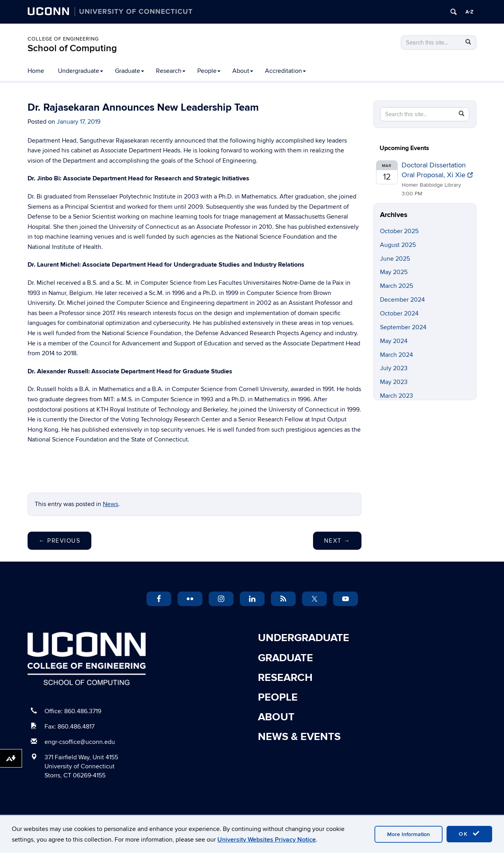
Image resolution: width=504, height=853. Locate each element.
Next (337, 541)
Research (171, 71)
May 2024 (394, 341)
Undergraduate (81, 71)
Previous (59, 541)
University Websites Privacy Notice (267, 840)
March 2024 (397, 355)
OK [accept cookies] (469, 834)
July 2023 (394, 368)
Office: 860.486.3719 (73, 711)
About (243, 71)
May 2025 (394, 272)
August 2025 (398, 245)
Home (36, 71)
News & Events (299, 737)
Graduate (130, 71)
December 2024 (402, 300)
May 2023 (394, 382)
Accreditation (285, 71)
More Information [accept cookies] (409, 834)
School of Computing (72, 48)
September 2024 (403, 327)
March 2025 (397, 286)
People (209, 71)
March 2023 (397, 396)
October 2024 (399, 313)
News (110, 504)
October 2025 (399, 231)
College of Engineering (63, 39)
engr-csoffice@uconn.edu (80, 742)
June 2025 (395, 259)
